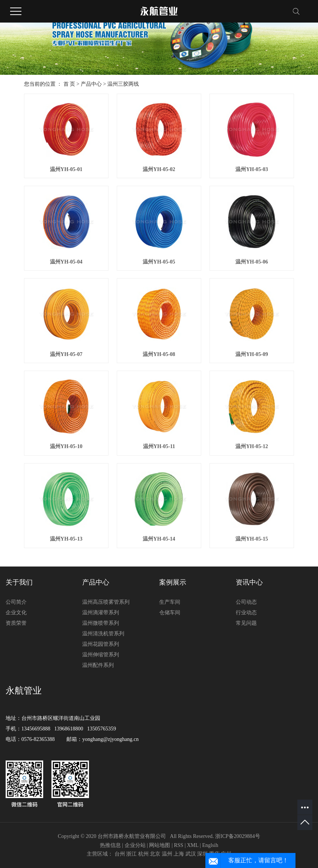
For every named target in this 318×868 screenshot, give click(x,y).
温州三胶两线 (123, 84)
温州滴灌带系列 (101, 613)
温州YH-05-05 (159, 262)
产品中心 (91, 84)
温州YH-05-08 (159, 354)
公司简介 (16, 602)
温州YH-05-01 (66, 169)
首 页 (69, 84)
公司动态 (246, 602)
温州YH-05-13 (66, 539)
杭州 (143, 854)
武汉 (191, 854)
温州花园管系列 (101, 644)
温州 (167, 854)
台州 (120, 854)
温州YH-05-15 (252, 539)
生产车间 (170, 602)
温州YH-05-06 (252, 262)
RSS (179, 845)
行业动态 (246, 613)
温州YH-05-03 (252, 169)
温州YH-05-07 (66, 354)
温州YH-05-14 (159, 539)
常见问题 (246, 623)
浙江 (131, 854)
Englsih (210, 845)
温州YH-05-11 (159, 446)
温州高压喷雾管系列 (106, 602)
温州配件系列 (98, 665)
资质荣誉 (16, 623)
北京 (155, 854)
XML (193, 845)
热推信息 (110, 845)
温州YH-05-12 (252, 446)
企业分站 (135, 845)
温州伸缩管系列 (101, 655)
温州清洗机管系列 (103, 634)
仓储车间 (170, 613)
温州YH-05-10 (66, 446)
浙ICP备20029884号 (238, 836)
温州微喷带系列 (101, 623)
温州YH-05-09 (252, 354)
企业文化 (16, 613)
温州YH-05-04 (66, 262)
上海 (179, 854)
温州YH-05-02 (159, 169)
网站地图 (160, 845)
